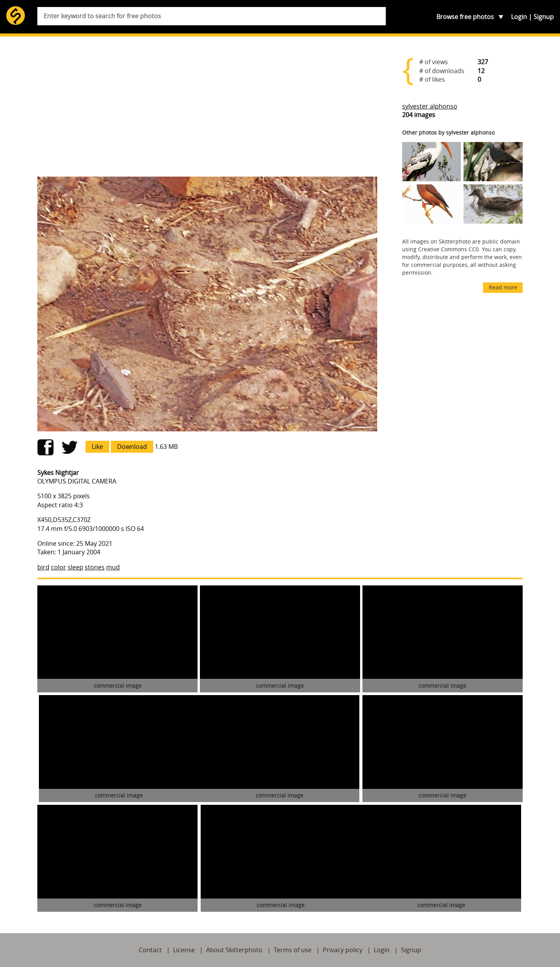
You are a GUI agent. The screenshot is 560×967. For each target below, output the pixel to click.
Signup (544, 17)
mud (113, 567)
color (59, 567)
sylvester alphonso (430, 106)
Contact (150, 950)
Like (97, 447)
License (184, 950)
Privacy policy (343, 950)
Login (519, 17)
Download (132, 447)
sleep (75, 567)
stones (95, 567)
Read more (503, 287)
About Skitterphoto (234, 950)
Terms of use (293, 950)
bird (43, 567)
